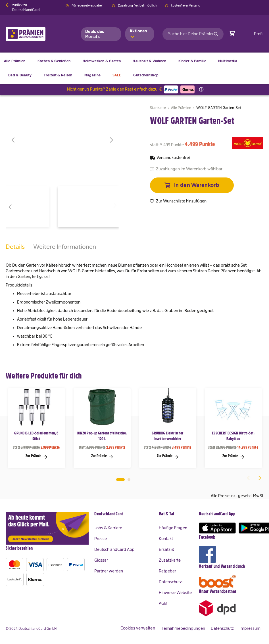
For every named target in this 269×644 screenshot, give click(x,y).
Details (15, 247)
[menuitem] (54, 61)
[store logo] (35, 34)
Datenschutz (222, 628)
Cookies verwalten (138, 628)
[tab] (15, 252)
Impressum (250, 628)
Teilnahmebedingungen (183, 628)
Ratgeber (167, 571)
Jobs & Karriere (108, 528)
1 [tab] (120, 480)
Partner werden (109, 571)
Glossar (101, 560)
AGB (163, 603)
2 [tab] (129, 480)
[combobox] (193, 34)
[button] (23, 140)
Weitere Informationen (65, 247)
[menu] (134, 68)
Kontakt (166, 539)
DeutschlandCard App (114, 549)
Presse (101, 539)
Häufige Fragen (173, 528)
